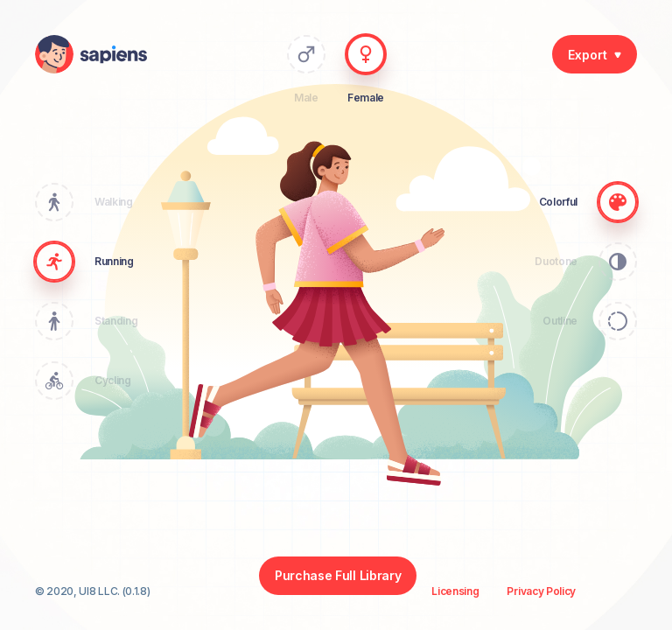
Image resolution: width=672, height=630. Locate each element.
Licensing (455, 591)
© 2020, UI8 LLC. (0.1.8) (92, 591)
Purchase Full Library (338, 575)
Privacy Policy (541, 591)
